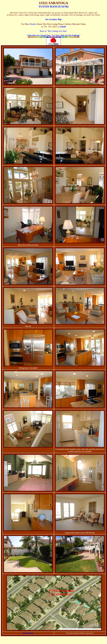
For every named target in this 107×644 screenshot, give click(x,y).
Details (33, 24)
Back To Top (28, 633)
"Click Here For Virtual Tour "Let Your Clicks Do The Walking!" (53, 35)
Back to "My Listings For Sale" (53, 31)
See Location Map (54, 19)
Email (63, 27)
